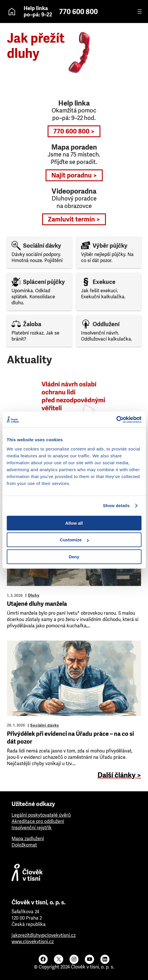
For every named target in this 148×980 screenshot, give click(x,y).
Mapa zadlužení (28, 839)
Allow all (74, 523)
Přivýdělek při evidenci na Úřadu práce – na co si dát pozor (70, 738)
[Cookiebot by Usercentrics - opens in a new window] (116, 420)
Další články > (119, 775)
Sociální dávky (45, 725)
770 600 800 (78, 12)
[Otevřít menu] (140, 12)
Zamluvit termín (71, 219)
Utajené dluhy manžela (37, 604)
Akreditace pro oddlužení (38, 821)
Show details (116, 506)
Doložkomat (24, 845)
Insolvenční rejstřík (32, 828)
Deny (74, 557)
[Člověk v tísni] (74, 874)
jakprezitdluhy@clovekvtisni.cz (44, 935)
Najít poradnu (72, 175)
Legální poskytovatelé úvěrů (41, 815)
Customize (74, 540)
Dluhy (34, 595)
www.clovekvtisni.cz (33, 942)
